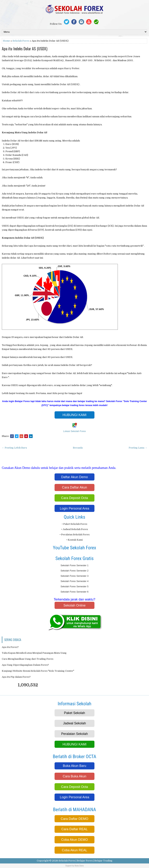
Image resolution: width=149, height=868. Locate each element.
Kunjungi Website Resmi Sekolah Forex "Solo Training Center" (38, 671)
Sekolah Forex (21, 41)
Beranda (78, 448)
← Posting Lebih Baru (14, 448)
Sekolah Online (74, 605)
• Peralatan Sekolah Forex (75, 535)
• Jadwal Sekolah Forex (74, 529)
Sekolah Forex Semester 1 (74, 565)
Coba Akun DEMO (74, 840)
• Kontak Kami (74, 540)
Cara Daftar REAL (74, 829)
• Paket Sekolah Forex (74, 524)
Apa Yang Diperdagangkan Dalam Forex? (25, 665)
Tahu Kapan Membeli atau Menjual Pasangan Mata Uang (34, 653)
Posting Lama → (138, 448)
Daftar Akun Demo (74, 477)
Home (6, 41)
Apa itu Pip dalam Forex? (16, 677)
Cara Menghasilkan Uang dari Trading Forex (28, 659)
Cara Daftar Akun (74, 487)
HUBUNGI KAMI (74, 415)
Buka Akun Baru (74, 766)
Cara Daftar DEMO (74, 819)
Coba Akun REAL (74, 850)
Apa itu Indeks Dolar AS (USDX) (25, 48)
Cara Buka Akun (74, 776)
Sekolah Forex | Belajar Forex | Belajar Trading (85, 861)
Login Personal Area (74, 508)
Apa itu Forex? (10, 647)
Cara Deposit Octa (74, 498)
